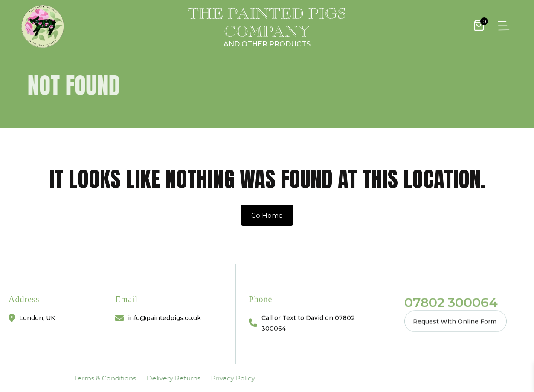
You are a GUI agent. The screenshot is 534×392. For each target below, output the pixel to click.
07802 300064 (451, 302)
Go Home (267, 215)
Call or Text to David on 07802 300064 (308, 323)
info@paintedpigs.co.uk (164, 318)
